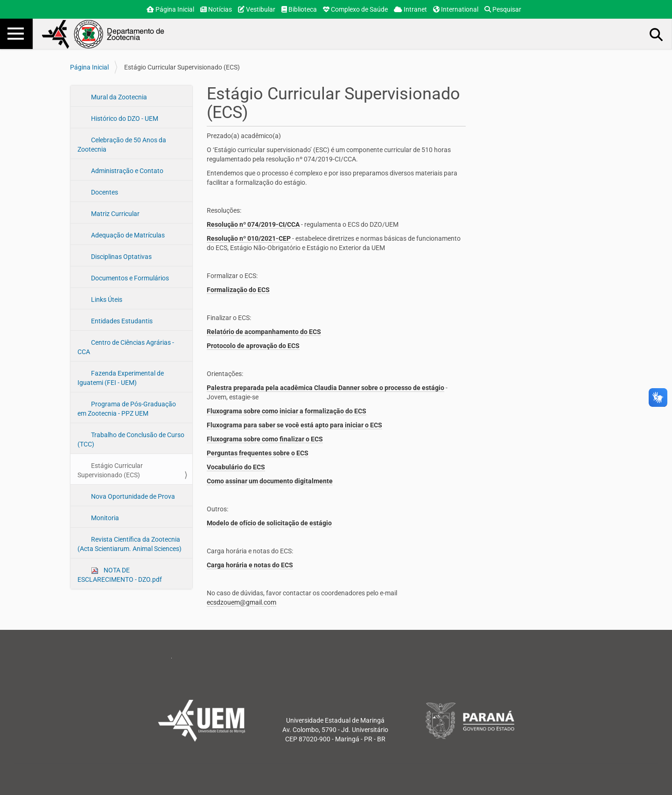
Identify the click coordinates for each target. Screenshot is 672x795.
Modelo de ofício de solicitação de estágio (269, 523)
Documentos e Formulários (129, 278)
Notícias (216, 9)
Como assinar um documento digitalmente (270, 481)
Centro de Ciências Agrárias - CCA (126, 347)
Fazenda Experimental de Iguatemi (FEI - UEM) (121, 378)
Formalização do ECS (238, 290)
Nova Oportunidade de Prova (132, 496)
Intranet (410, 9)
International (456, 9)
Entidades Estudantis (121, 321)
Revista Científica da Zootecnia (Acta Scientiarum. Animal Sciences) (129, 544)
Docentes (104, 192)
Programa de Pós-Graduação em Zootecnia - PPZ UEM (127, 409)
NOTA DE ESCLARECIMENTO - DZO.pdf (120, 575)
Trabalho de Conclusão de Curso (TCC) (131, 439)
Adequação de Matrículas (127, 235)
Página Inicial (170, 9)
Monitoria (104, 518)
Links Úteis (106, 300)
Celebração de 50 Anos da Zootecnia (122, 145)
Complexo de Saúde (355, 9)
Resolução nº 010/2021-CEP (249, 238)
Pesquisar (503, 9)
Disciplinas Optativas (121, 257)
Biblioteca (299, 9)
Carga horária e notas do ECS (250, 565)
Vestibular (257, 9)
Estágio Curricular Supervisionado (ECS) (110, 470)
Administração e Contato (126, 171)
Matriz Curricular (115, 214)
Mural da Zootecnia (118, 97)
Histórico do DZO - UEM (124, 119)
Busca (657, 34)
